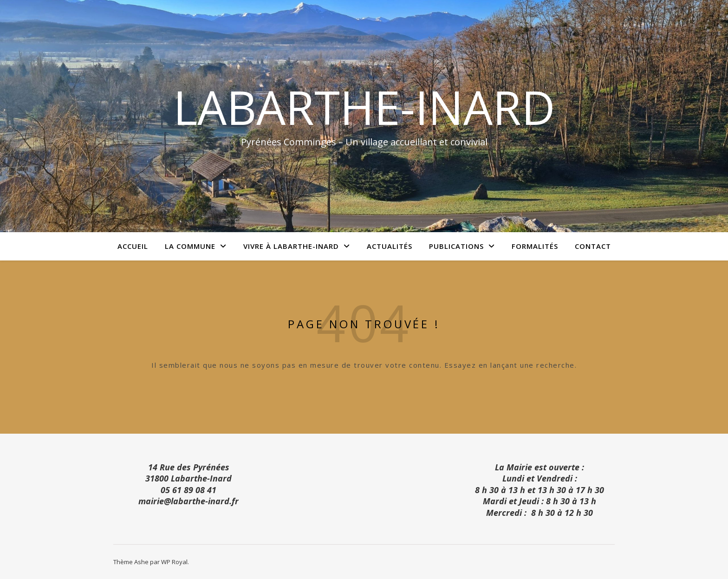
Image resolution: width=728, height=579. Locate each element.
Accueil (133, 246)
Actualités (390, 246)
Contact (593, 246)
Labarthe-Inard (364, 107)
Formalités (535, 246)
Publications (456, 246)
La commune (190, 246)
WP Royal (174, 562)
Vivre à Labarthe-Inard (291, 246)
